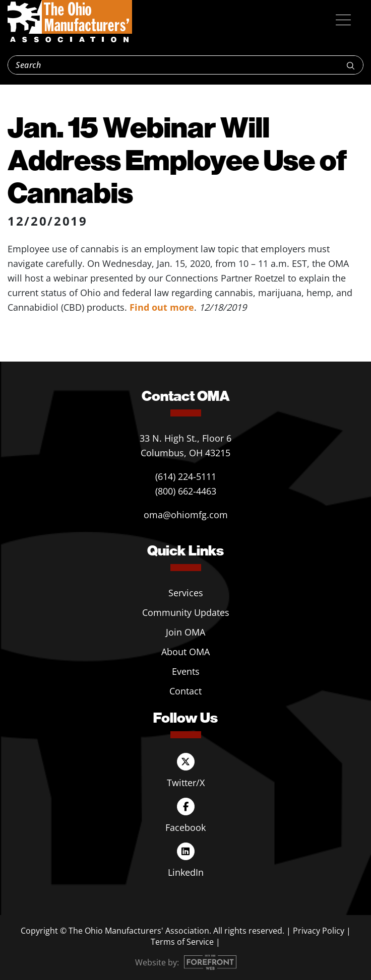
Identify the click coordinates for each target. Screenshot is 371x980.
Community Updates (186, 612)
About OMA (185, 652)
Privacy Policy (319, 931)
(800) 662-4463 (186, 491)
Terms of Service (182, 942)
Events (186, 671)
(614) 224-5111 (186, 476)
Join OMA (185, 632)
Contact (185, 691)
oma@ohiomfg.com (186, 515)
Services (186, 593)
